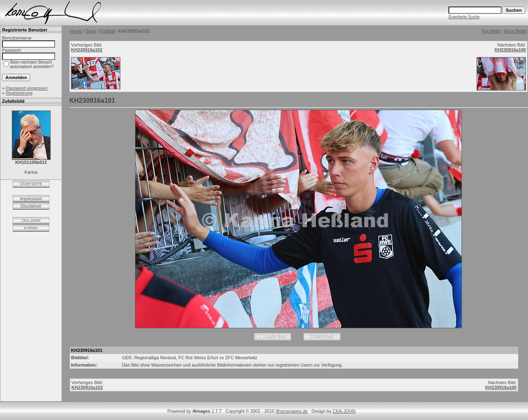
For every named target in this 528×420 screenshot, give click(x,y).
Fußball (108, 31)
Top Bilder (491, 31)
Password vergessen (27, 88)
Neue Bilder (516, 31)
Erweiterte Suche (464, 17)
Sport (91, 31)
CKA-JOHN (31, 221)
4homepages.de (292, 411)
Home (76, 31)
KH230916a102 (87, 50)
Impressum (31, 199)
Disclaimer (31, 206)
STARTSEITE (31, 184)
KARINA (31, 228)
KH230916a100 (510, 50)
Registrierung (19, 93)
